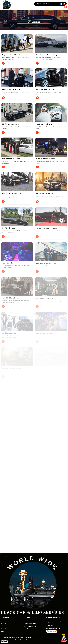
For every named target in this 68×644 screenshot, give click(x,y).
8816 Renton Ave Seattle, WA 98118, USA (56, 622)
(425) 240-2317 (51, 626)
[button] (65, 7)
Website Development (6, 639)
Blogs (2, 631)
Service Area (4, 629)
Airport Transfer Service (30, 626)
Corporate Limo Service (30, 624)
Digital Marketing (23, 639)
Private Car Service (29, 621)
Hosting (14, 639)
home (3, 621)
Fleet (2, 626)
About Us (3, 624)
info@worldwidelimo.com (54, 628)
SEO (17, 639)
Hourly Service (27, 629)
